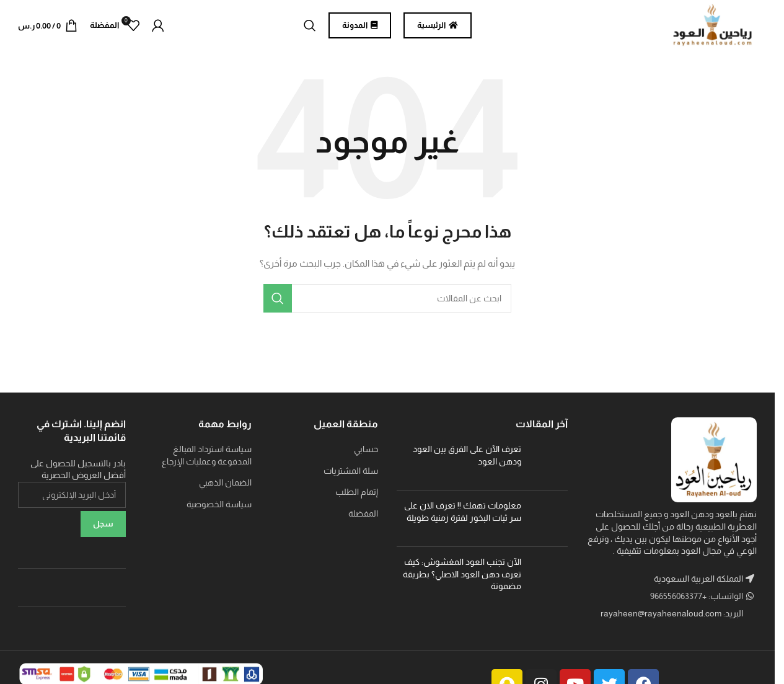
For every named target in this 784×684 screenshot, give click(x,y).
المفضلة (363, 519)
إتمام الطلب (357, 497)
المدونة (360, 28)
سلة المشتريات (351, 476)
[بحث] (310, 28)
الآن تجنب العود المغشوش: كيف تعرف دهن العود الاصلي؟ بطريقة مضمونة (462, 580)
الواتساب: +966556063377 (698, 602)
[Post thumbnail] (549, 468)
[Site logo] (707, 27)
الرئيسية (438, 28)
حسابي (366, 455)
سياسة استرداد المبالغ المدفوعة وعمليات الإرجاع (207, 461)
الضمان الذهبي (225, 488)
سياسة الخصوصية (219, 510)
